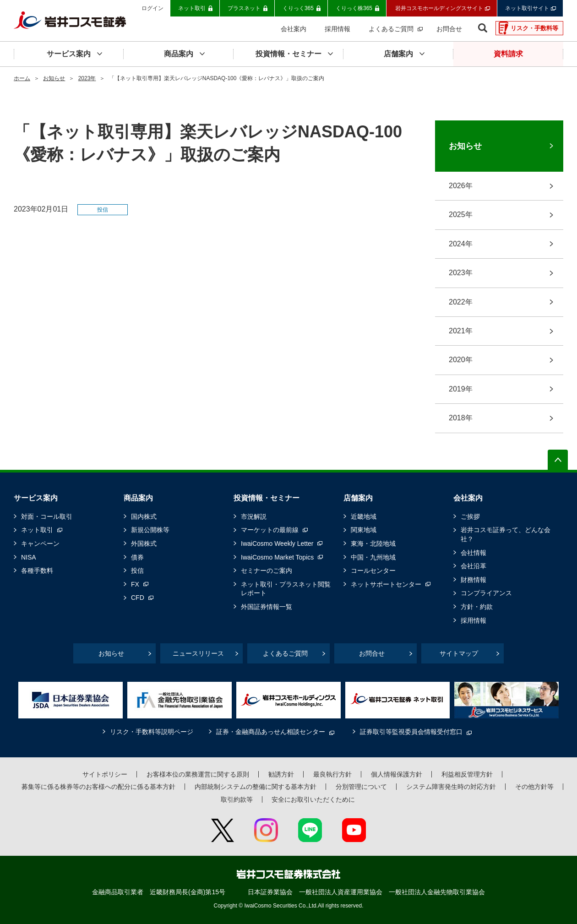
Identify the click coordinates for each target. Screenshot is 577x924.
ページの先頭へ (558, 460)
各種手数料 (37, 571)
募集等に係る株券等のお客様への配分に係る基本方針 (98, 787)
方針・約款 (477, 607)
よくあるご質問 (285, 653)
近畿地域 (364, 516)
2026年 (461, 186)
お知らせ (54, 78)
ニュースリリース (198, 653)
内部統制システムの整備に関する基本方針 (256, 787)
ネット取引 (37, 530)
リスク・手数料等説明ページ (152, 732)
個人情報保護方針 (397, 774)
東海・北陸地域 (373, 544)
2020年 (461, 360)
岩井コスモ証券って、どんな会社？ (506, 534)
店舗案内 (358, 498)
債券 (137, 557)
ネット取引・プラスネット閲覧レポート (286, 589)
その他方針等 (534, 787)
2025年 (461, 215)
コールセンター (373, 571)
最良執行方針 (332, 774)
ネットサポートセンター (386, 584)
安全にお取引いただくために (313, 799)
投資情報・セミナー (267, 498)
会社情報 (474, 553)
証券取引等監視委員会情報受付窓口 (411, 732)
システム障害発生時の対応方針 (451, 787)
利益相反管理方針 (467, 774)
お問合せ (372, 653)
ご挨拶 (470, 516)
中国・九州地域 (373, 557)
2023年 (87, 78)
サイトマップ (459, 653)
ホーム (22, 78)
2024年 (461, 244)
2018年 (461, 418)
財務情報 (474, 580)
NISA (29, 557)
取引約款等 (237, 799)
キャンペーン (40, 544)
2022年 (461, 302)
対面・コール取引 (47, 516)
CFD (138, 598)
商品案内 (138, 498)
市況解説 (254, 516)
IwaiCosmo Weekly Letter (277, 544)
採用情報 (474, 620)
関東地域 (364, 530)
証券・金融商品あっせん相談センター (271, 732)
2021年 (461, 331)
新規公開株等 (150, 530)
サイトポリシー (105, 774)
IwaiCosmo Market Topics (277, 557)
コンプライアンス (486, 593)
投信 (137, 571)
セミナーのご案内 (267, 571)
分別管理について (361, 787)
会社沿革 (474, 566)
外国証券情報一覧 (267, 607)
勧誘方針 (281, 774)
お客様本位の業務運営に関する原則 (198, 774)
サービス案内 (36, 498)
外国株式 (144, 544)
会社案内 (468, 498)
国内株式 (144, 516)
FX (135, 584)
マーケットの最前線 (270, 530)
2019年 (461, 389)
